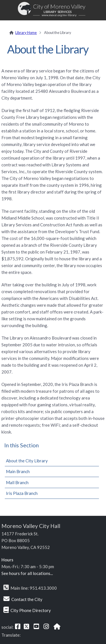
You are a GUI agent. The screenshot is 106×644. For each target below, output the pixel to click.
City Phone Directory (31, 610)
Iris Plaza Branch (22, 493)
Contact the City (27, 599)
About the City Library (27, 461)
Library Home (26, 33)
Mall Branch (17, 482)
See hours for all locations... (27, 573)
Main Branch (18, 471)
